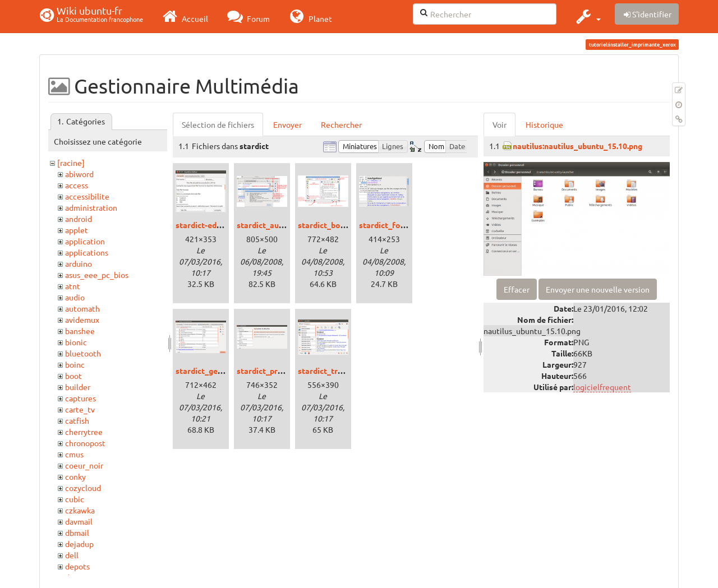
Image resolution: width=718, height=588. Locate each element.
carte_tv (80, 409)
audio (75, 297)
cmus (74, 454)
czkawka (80, 510)
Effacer (517, 289)
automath (82, 308)
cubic (75, 499)
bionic (76, 342)
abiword (79, 174)
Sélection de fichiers (218, 124)
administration (91, 207)
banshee (80, 331)
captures (80, 398)
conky (75, 476)
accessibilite (87, 196)
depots (77, 566)
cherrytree (84, 432)
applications (87, 252)
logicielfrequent (602, 387)
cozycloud (83, 488)
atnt (73, 286)
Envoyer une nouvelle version (598, 289)
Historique (544, 124)
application (85, 241)
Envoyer (287, 124)
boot (73, 376)
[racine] (71, 163)
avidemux (82, 320)
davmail (79, 521)
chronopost (85, 443)
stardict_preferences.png (283, 371)
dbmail (77, 533)
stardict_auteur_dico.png (283, 225)
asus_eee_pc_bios (97, 275)
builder (78, 387)
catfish (77, 420)
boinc (75, 364)
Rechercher (341, 124)
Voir (500, 124)
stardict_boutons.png (337, 225)
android (79, 219)
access (77, 185)
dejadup (79, 544)
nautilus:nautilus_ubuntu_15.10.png (577, 146)
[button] (587, 16)
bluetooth (83, 353)
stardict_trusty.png (333, 371)
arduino (79, 263)
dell (72, 555)
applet (77, 230)
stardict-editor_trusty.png (224, 225)
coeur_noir (84, 465)
